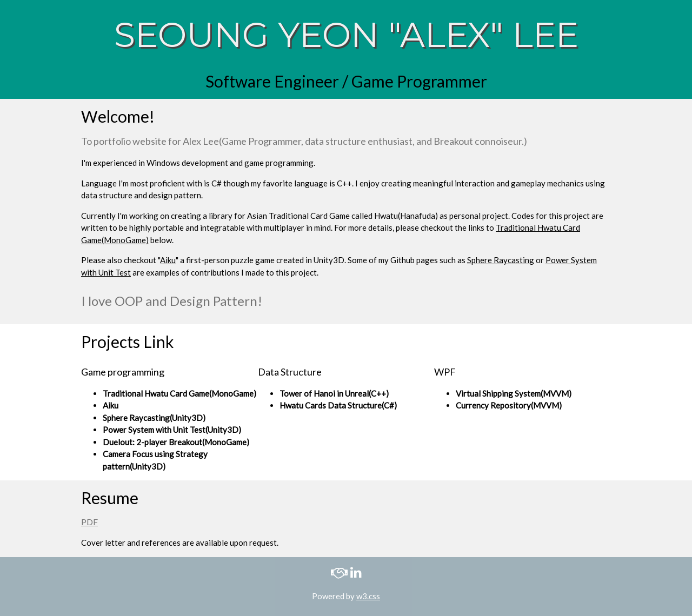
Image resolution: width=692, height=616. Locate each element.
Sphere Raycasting (501, 260)
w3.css (368, 596)
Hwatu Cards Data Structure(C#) (338, 405)
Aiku (168, 260)
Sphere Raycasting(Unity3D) (154, 418)
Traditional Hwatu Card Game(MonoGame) (179, 393)
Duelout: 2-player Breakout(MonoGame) (176, 442)
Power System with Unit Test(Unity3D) (172, 430)
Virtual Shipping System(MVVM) (514, 393)
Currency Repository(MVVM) (509, 405)
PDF (89, 522)
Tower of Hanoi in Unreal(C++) (334, 393)
